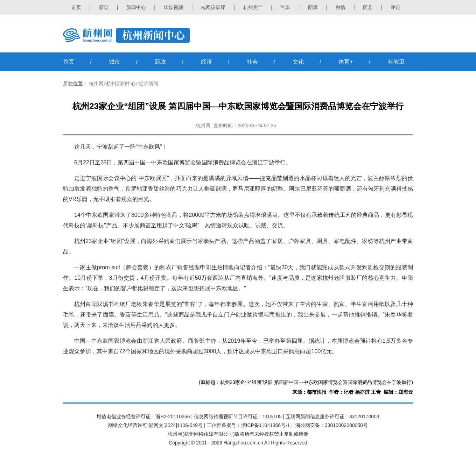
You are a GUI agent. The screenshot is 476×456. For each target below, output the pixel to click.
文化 (298, 62)
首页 (76, 7)
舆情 (341, 7)
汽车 (285, 7)
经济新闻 (148, 84)
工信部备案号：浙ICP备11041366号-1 (248, 425)
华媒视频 (173, 7)
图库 (313, 7)
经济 (206, 62)
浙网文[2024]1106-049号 (176, 425)
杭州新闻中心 (121, 84)
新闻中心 (136, 7)
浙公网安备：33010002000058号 (332, 425)
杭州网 (96, 84)
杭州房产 (253, 7)
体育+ (346, 62)
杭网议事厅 (213, 7)
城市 (114, 62)
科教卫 (396, 62)
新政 (160, 62)
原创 (104, 7)
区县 (368, 7)
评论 (395, 7)
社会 (252, 62)
